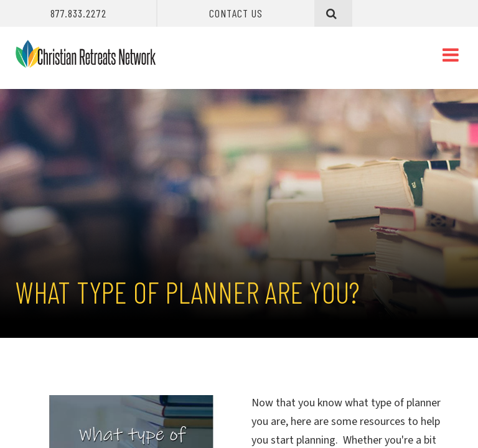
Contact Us (236, 13)
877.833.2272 (78, 13)
